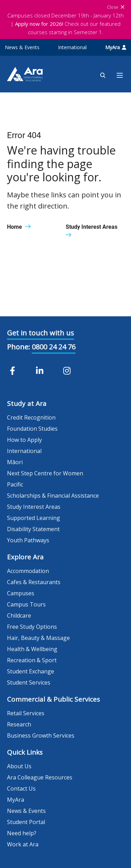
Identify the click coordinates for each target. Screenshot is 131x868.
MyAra (116, 47)
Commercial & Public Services (53, 699)
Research (19, 724)
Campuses (21, 593)
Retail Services (26, 713)
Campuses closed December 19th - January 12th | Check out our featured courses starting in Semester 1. (65, 24)
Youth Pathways (28, 540)
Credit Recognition (31, 417)
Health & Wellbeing (32, 649)
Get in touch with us (41, 333)
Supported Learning (34, 518)
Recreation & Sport (32, 660)
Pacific (15, 484)
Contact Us (21, 788)
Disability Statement (33, 529)
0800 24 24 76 (54, 347)
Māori (15, 462)
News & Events (22, 47)
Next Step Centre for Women (45, 473)
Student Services (29, 682)
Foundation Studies (32, 429)
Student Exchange (31, 671)
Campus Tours (26, 604)
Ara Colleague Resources (40, 777)
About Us (19, 766)
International (72, 47)
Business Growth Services (41, 735)
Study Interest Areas (34, 507)
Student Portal (26, 822)
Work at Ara (23, 844)
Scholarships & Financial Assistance (53, 496)
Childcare (19, 616)
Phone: (19, 347)
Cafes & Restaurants (34, 582)
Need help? (22, 833)
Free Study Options (32, 627)
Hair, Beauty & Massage (38, 638)
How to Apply (24, 440)
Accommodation (28, 571)
